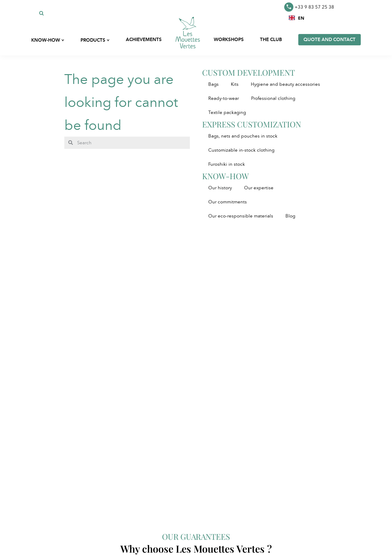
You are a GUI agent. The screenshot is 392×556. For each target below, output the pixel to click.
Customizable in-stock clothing (241, 150)
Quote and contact (330, 40)
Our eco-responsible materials (241, 216)
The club (271, 40)
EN (297, 18)
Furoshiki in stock (227, 164)
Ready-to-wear (224, 98)
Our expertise (259, 188)
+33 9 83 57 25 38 (309, 7)
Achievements (144, 40)
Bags (213, 84)
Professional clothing (273, 98)
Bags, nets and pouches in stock (243, 136)
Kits (235, 84)
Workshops (229, 40)
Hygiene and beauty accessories (285, 84)
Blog (290, 216)
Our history (220, 188)
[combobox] (297, 18)
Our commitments (228, 202)
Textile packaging (227, 112)
